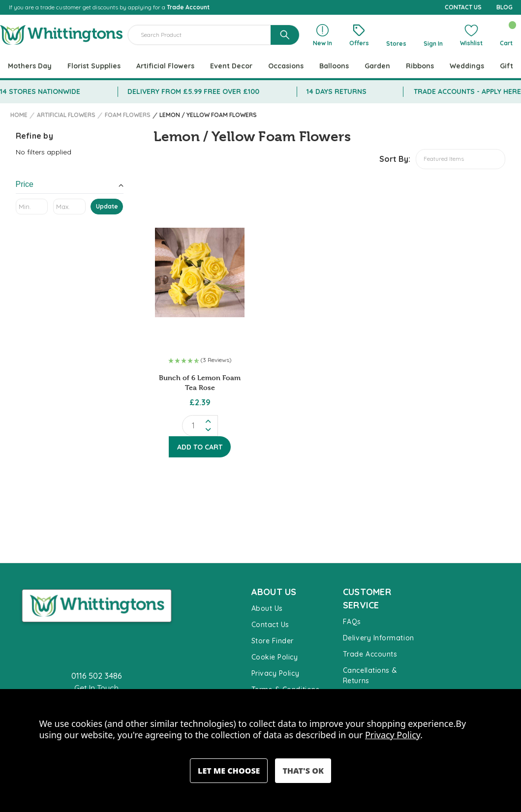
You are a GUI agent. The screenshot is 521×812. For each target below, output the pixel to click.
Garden (377, 66)
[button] (200, 361)
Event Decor (231, 66)
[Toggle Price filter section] (70, 186)
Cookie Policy (275, 657)
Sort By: (395, 159)
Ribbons (420, 66)
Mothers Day (30, 66)
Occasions (286, 66)
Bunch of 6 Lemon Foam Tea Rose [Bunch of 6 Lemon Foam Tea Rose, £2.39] (200, 382)
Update (107, 206)
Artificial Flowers (165, 66)
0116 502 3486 (97, 676)
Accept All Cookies (303, 771)
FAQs (352, 622)
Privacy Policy (276, 673)
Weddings (467, 66)
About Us (267, 608)
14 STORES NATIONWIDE (40, 91)
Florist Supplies (94, 66)
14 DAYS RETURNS (337, 91)
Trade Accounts (370, 654)
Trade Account (188, 7)
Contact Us (270, 625)
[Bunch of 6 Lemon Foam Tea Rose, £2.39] (200, 272)
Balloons (334, 66)
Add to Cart (200, 447)
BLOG (505, 7)
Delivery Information (379, 638)
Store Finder (273, 641)
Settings (229, 771)
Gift (506, 66)
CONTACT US (463, 7)
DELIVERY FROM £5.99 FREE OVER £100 (193, 91)
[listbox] (460, 159)
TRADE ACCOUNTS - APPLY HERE (467, 91)
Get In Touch (96, 688)
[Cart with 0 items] (506, 35)
